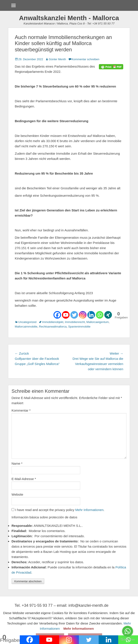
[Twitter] (74, 315)
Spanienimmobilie (79, 327)
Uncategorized (27, 322)
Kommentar (21, 410)
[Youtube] (66, 315)
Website (17, 494)
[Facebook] (57, 315)
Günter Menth (57, 59)
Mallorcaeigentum (98, 322)
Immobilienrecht (75, 322)
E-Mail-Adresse (24, 479)
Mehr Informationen (89, 510)
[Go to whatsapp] (128, 631)
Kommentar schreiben (86, 59)
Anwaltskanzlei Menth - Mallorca (69, 18)
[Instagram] (83, 315)
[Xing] (108, 315)
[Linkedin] (91, 315)
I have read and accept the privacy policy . (58, 510)
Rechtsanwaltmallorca (53, 327)
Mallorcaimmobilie (26, 327)
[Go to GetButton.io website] (128, 640)
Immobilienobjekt (53, 322)
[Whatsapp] (100, 315)
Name (17, 463)
